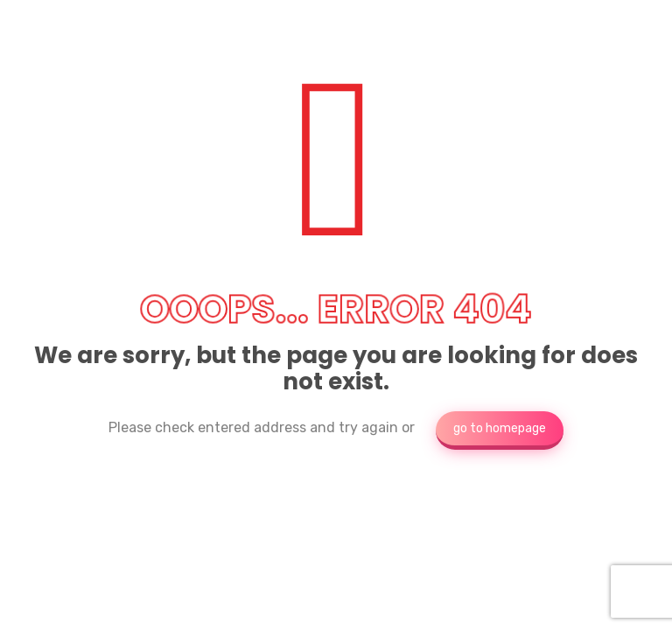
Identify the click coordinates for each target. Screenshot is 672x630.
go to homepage (500, 428)
